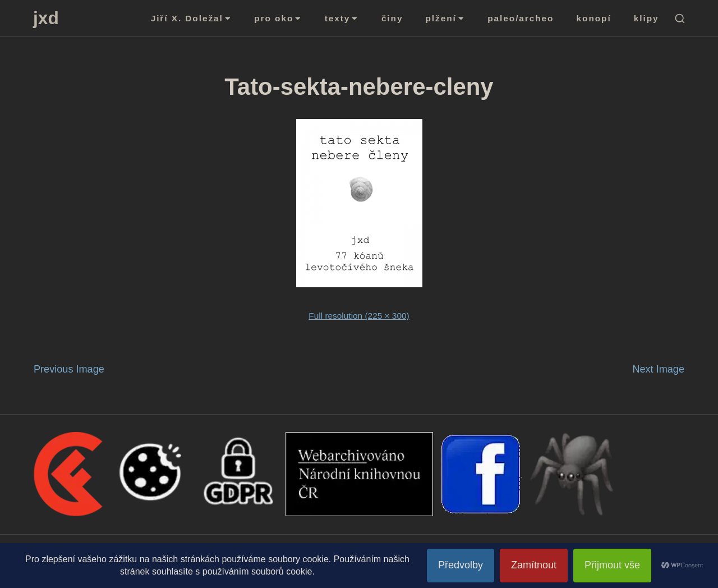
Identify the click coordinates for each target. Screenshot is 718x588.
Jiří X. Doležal (192, 18)
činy (392, 18)
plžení (446, 18)
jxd (46, 18)
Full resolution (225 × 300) (359, 316)
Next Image (658, 369)
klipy (646, 18)
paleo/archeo (521, 18)
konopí (594, 18)
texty (342, 18)
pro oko (278, 18)
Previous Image (69, 369)
